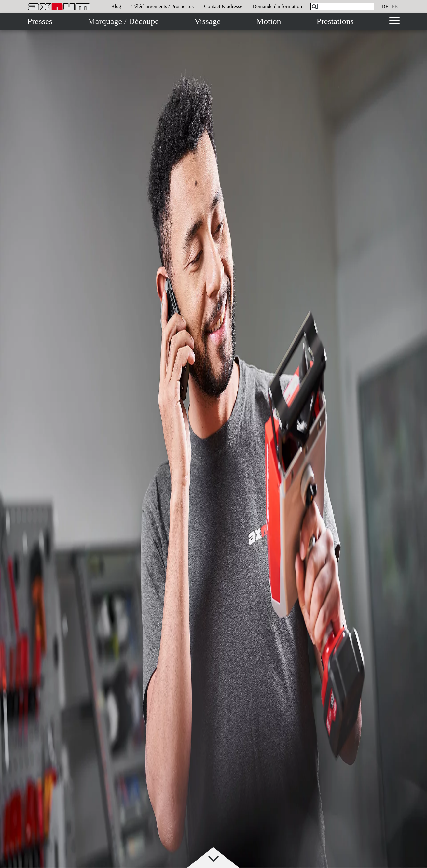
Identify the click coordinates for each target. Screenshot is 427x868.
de (385, 6)
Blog (116, 6)
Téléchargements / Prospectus (163, 6)
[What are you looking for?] (342, 7)
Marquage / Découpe (123, 21)
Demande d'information (277, 6)
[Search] (314, 7)
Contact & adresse (223, 6)
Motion (269, 21)
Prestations (335, 21)
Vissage (207, 21)
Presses (40, 21)
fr (395, 6)
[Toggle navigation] (394, 21)
